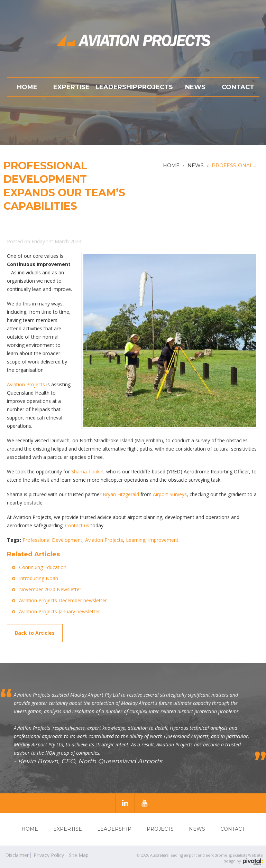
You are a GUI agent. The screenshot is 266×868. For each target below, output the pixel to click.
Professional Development (52, 540)
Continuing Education (43, 567)
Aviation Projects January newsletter (59, 611)
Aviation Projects (26, 384)
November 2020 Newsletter (50, 589)
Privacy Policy (49, 855)
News (197, 829)
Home (30, 829)
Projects (160, 829)
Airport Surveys (170, 494)
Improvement (163, 540)
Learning (136, 540)
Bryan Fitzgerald (121, 494)
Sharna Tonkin (87, 471)
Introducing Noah (39, 578)
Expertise (68, 829)
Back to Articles (35, 633)
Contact (232, 829)
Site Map (79, 855)
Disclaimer (17, 855)
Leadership (114, 829)
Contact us (77, 525)
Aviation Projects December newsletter (63, 600)
